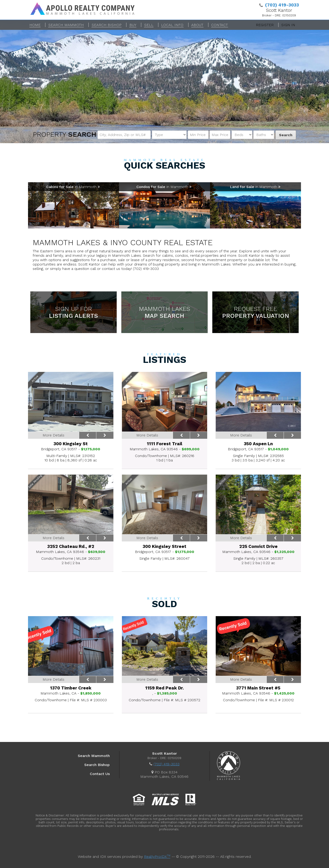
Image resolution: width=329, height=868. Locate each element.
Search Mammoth (94, 756)
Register (265, 25)
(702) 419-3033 (166, 764)
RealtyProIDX (157, 857)
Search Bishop (97, 765)
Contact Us (100, 774)
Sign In (288, 25)
